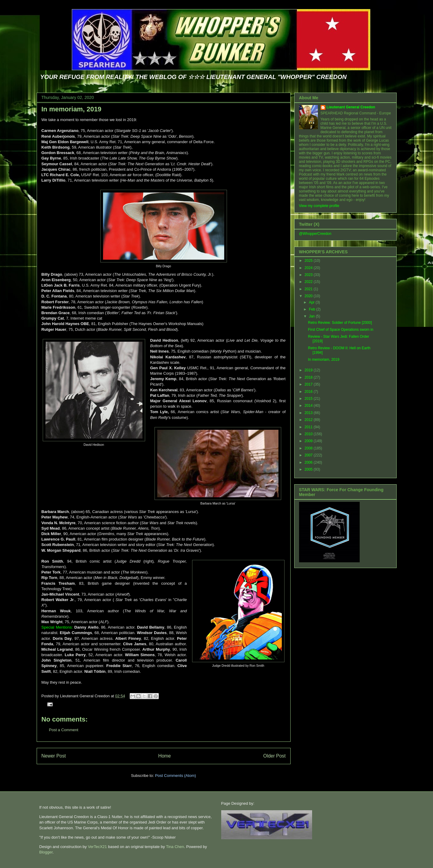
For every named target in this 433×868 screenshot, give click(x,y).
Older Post (275, 756)
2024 (309, 268)
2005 (309, 469)
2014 (309, 406)
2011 (309, 427)
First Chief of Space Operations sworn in (340, 330)
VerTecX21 (97, 847)
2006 (309, 462)
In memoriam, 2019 (72, 109)
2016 (309, 392)
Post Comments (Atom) (176, 776)
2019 (309, 370)
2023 (309, 275)
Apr (312, 302)
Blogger (46, 852)
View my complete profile (319, 206)
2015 (309, 399)
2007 (309, 455)
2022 (309, 282)
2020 (309, 296)
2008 (309, 448)
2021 (309, 289)
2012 (309, 420)
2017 (309, 384)
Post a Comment (64, 730)
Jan (312, 316)
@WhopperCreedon (315, 234)
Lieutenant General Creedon (351, 107)
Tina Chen (175, 847)
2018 (309, 377)
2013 (309, 413)
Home (165, 756)
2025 (309, 261)
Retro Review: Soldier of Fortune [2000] (340, 323)
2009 (309, 441)
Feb (312, 309)
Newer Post (54, 756)
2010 (309, 434)
